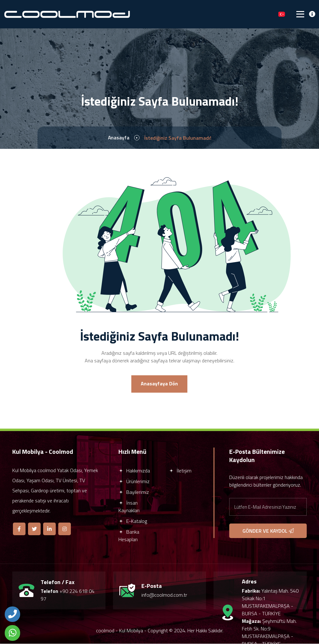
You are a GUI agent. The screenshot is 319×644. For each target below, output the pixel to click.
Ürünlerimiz (134, 482)
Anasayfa (119, 138)
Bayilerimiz (134, 492)
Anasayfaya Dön (159, 384)
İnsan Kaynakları (129, 507)
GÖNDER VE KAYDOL (268, 531)
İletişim (180, 471)
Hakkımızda (134, 471)
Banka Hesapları (129, 536)
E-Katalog (133, 521)
